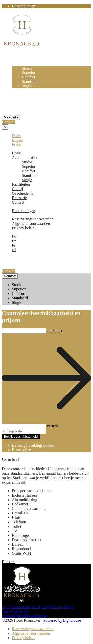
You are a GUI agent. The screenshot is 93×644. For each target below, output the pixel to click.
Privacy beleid (23, 228)
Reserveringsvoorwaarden (33, 219)
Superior (29, 73)
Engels (17, 140)
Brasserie (19, 104)
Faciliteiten (21, 90)
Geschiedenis (22, 99)
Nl (14, 250)
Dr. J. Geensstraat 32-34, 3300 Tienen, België (38, 607)
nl (5, 127)
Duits (16, 136)
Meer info (11, 117)
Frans (16, 145)
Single (27, 86)
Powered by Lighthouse (62, 620)
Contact (18, 108)
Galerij (17, 95)
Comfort (29, 77)
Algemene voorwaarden (31, 224)
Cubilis (62, 445)
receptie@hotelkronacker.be (24, 616)
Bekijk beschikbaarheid (21, 437)
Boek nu (9, 122)
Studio (27, 68)
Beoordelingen (24, 6)
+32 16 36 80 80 (15, 611)
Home (17, 59)
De (14, 236)
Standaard (30, 82)
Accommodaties (25, 64)
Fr (14, 245)
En (14, 241)
